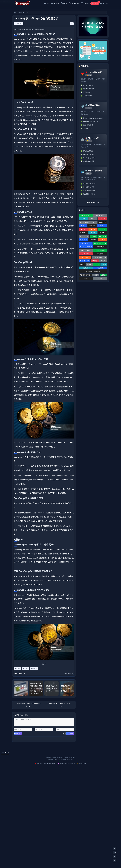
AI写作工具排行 (100, 247)
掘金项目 (55, 3)
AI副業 (96, 275)
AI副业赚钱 (100, 268)
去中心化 (34, 668)
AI (94, 222)
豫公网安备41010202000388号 (46, 764)
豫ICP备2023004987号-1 (67, 764)
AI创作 (82, 264)
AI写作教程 (100, 254)
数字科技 (85, 3)
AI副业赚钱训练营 (85, 275)
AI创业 (103, 261)
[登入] (101, 3)
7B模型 (83, 219)
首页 (47, 3)
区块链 (25, 668)
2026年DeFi (100, 215)
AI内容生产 (93, 240)
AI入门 (94, 236)
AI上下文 (92, 226)
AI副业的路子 (86, 268)
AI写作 (103, 240)
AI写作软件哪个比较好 (99, 257)
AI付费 (83, 229)
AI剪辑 (97, 264)
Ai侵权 (93, 233)
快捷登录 (18, 733)
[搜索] (107, 3)
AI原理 (100, 278)
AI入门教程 (103, 236)
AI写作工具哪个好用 (86, 247)
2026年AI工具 (86, 215)
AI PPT (83, 226)
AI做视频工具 (84, 236)
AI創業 (103, 275)
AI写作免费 (86, 243)
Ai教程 (64, 3)
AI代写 (93, 229)
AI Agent (103, 222)
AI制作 (89, 264)
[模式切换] (104, 3)
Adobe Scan (84, 222)
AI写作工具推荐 (86, 250)
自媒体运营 (74, 3)
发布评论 (70, 733)
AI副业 (104, 264)
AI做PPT (103, 233)
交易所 (17, 668)
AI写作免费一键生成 (100, 243)
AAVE (93, 219)
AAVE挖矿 (103, 219)
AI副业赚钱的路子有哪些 (93, 271)
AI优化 (103, 229)
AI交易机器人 (102, 226)
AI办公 (86, 278)
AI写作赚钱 (85, 257)
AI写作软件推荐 (85, 261)
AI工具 (95, 3)
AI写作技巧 (86, 254)
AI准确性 (95, 261)
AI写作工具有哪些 (100, 250)
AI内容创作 (83, 240)
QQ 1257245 (82, 764)
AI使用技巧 (83, 233)
